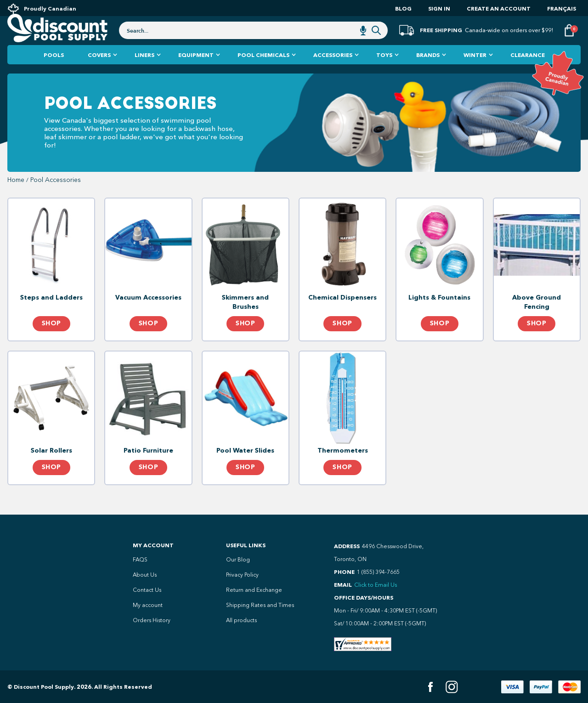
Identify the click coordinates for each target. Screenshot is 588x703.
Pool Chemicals (263, 73)
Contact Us (147, 590)
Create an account (499, 9)
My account (148, 605)
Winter (475, 73)
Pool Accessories (56, 198)
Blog (403, 9)
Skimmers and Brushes (245, 320)
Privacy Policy (242, 575)
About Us (145, 575)
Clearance (528, 73)
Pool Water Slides (245, 469)
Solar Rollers (51, 469)
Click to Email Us (376, 585)
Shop (51, 342)
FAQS (140, 560)
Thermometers (343, 469)
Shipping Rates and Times (260, 605)
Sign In (439, 9)
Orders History (152, 620)
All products (241, 620)
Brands (428, 73)
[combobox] (253, 42)
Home (16, 198)
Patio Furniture (148, 469)
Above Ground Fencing (537, 320)
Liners (144, 73)
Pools (54, 73)
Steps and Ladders (51, 316)
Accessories (333, 73)
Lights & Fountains (439, 316)
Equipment (196, 73)
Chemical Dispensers (342, 316)
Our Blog (238, 560)
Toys (384, 73)
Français (562, 9)
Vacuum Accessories (148, 316)
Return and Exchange (254, 590)
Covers (99, 73)
